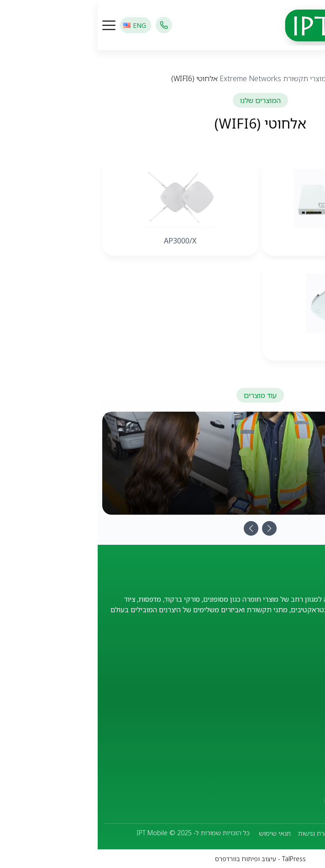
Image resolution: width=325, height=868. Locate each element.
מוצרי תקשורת (207, 78)
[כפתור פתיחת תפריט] (11, 25)
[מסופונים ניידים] (162, 463)
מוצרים (241, 78)
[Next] (172, 528)
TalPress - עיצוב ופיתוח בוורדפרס (163, 859)
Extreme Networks (153, 78)
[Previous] (153, 528)
